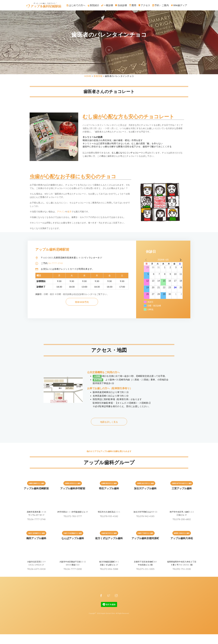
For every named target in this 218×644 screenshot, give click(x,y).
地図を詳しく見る (109, 422)
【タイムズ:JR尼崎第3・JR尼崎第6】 (133, 403)
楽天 (69, 212)
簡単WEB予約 (82, 302)
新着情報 (98, 76)
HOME (88, 76)
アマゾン (61, 212)
